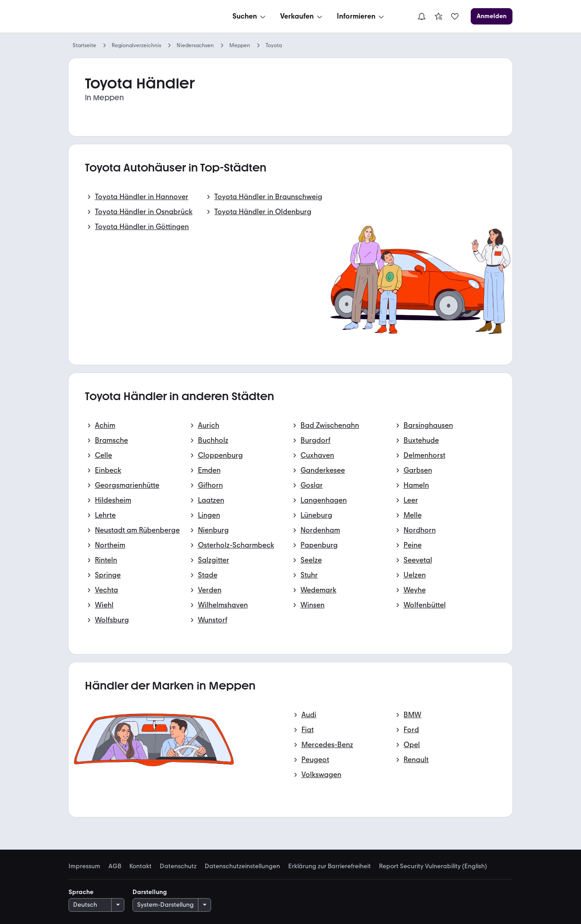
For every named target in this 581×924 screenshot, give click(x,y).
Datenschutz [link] (178, 866)
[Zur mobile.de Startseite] (137, 17)
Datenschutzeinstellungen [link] (242, 866)
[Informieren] (361, 16)
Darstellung (150, 892)
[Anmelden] (492, 16)
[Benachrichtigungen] (422, 16)
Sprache (81, 892)
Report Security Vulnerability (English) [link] (433, 866)
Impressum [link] (84, 866)
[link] (438, 16)
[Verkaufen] (302, 16)
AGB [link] (115, 866)
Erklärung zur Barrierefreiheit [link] (330, 866)
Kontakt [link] (140, 866)
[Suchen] (250, 16)
